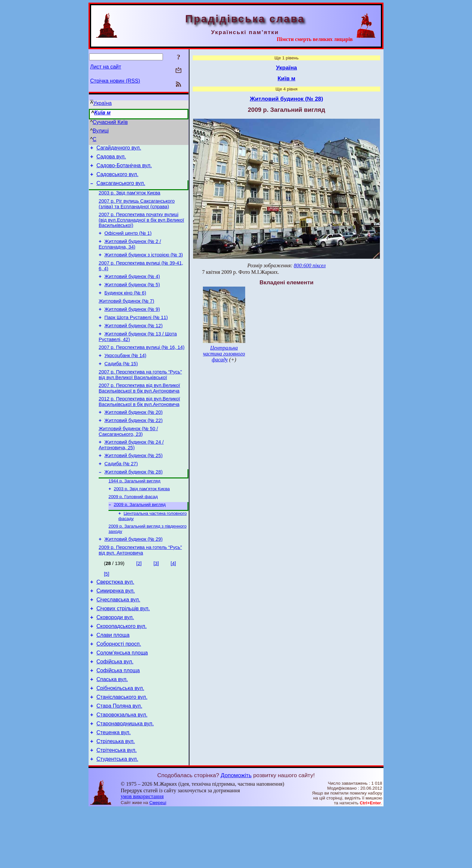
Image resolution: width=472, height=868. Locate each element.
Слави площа (113, 680)
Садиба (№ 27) (121, 495)
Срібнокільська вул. (120, 739)
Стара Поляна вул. (119, 759)
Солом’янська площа (122, 700)
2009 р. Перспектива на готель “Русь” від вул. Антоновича (140, 588)
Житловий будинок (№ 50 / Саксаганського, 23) (128, 460)
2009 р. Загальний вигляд (140, 540)
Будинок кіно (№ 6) (125, 308)
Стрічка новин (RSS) (115, 81)
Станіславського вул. (122, 749)
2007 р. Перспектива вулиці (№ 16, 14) (142, 368)
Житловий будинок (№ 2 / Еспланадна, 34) (130, 254)
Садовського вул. (117, 178)
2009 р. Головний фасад (133, 531)
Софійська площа (118, 720)
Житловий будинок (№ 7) (126, 317)
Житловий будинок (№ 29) (134, 576)
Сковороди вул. (115, 661)
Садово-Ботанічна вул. (124, 168)
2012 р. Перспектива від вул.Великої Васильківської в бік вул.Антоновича (139, 427)
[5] (107, 612)
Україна (102, 103)
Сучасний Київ (110, 122)
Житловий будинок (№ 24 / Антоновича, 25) (131, 474)
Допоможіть (236, 834)
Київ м (102, 113)
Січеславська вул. (118, 641)
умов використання (142, 855)
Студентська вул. (117, 818)
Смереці (158, 862)
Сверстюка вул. (115, 621)
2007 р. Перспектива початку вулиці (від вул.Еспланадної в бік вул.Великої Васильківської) (141, 228)
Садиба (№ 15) (121, 386)
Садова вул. (111, 159)
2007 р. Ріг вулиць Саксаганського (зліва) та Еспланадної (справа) (137, 211)
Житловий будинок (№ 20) (134, 439)
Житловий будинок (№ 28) (134, 504)
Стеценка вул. (114, 788)
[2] (139, 602)
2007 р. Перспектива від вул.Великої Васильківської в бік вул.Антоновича (139, 413)
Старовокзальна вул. (122, 769)
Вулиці (101, 131)
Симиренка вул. (116, 631)
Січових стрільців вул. (123, 651)
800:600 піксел (310, 265)
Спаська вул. (112, 729)
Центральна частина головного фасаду (224, 354)
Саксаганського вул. (121, 188)
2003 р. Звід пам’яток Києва (129, 199)
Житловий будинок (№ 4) (132, 289)
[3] (156, 602)
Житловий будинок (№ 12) (134, 344)
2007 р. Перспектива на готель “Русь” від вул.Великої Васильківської (140, 398)
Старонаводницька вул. (125, 779)
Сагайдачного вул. (119, 149)
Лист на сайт (106, 67)
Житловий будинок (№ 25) (134, 486)
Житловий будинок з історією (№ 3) (144, 266)
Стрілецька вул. (116, 798)
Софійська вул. (115, 710)
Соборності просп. (119, 690)
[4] (173, 602)
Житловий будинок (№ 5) (132, 298)
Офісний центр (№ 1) (128, 242)
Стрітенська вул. (117, 808)
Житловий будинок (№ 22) (134, 448)
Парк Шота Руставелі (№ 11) (136, 335)
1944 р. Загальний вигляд (134, 514)
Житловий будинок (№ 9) (132, 326)
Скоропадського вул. (121, 670)
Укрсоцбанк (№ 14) (126, 377)
